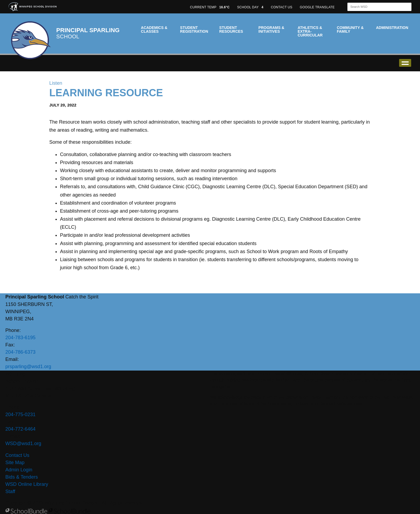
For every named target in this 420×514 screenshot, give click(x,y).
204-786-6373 (20, 352)
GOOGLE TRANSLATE (318, 7)
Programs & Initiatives (271, 29)
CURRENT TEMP (210, 7)
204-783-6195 (20, 338)
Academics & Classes (154, 29)
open (405, 63)
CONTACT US (282, 7)
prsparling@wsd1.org (28, 367)
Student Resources (231, 29)
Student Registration (194, 29)
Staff (10, 491)
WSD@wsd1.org (23, 443)
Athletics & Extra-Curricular (310, 31)
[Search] (375, 7)
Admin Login (19, 470)
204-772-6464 (20, 429)
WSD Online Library (27, 484)
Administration (392, 28)
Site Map (15, 463)
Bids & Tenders (22, 477)
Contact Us (17, 455)
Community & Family (350, 29)
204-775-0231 (20, 415)
